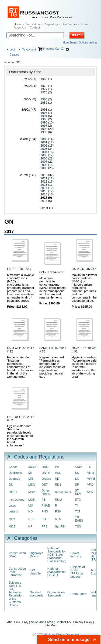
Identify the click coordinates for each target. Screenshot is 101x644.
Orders (46, 479)
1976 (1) (46, 86)
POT (45, 519)
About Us (20, 27)
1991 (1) (46, 110)
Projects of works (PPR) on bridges (78, 572)
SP (77, 485)
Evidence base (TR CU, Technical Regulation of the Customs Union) (16, 594)
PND (45, 511)
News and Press (42, 622)
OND (45, 467)
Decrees (14, 479)
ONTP (46, 473)
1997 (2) (46, 126)
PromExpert (78, 594)
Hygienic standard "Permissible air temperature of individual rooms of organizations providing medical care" (52, 367)
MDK (12, 519)
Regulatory (51, 24)
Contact (35, 27)
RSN (58, 511)
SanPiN (60, 526)
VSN (90, 492)
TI (76, 505)
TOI (77, 511)
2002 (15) (47, 145)
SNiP (78, 467)
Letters (13, 511)
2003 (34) (47, 149)
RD (57, 479)
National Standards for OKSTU (57, 572)
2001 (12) (47, 142)
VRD (90, 485)
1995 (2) (46, 119)
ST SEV (78, 492)
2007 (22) (47, 162)
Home (18, 24)
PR (57, 467)
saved (14, 55)
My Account (29, 50)
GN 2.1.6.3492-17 (51, 272)
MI (30, 473)
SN (77, 473)
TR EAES (79, 519)
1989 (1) (46, 103)
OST (45, 485)
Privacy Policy (83, 622)
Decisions (15, 473)
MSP (32, 492)
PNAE (46, 505)
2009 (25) (47, 168)
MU (31, 505)
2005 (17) (47, 155)
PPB (45, 526)
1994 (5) (46, 116)
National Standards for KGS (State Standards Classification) (57, 555)
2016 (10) (47, 194)
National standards (37, 594)
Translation (33, 24)
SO (77, 479)
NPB (31, 519)
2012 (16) (47, 181)
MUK (32, 500)
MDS (12, 526)
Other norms (46, 492)
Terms (84, 24)
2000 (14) (47, 139)
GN (11, 485)
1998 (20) (47, 129)
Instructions (16, 500)
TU (89, 467)
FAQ (25, 622)
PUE (58, 473)
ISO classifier (36, 572)
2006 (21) (47, 158)
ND (30, 511)
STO (78, 500)
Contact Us (63, 622)
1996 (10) (47, 122)
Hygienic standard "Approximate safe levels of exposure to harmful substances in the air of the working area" (84, 367)
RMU (58, 500)
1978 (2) (46, 92)
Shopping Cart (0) (54, 49)
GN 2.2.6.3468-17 (84, 269)
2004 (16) (47, 152)
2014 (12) (47, 188)
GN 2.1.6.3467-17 (19, 269)
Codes (13, 467)
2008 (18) (47, 165)
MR (31, 479)
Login (13, 50)
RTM (58, 519)
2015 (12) (47, 191)
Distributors (69, 24)
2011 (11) (47, 178)
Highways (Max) (36, 555)
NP (30, 526)
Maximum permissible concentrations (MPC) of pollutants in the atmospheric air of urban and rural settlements (52, 288)
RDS (58, 485)
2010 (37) (47, 175)
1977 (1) (46, 89)
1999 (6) (46, 132)
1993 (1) (46, 113)
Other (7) (46, 208)
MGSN (33, 467)
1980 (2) (46, 99)
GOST (13, 492)
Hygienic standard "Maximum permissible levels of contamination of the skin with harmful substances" (20, 436)
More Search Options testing (80, 43)
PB (43, 500)
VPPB (91, 479)
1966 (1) (46, 79)
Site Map (50, 625)
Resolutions (63, 492)
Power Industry (76, 555)
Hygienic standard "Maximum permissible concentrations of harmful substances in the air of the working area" (20, 367)
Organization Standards (56, 594)
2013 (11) (47, 185)
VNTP (91, 473)
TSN (78, 526)
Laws (12, 505)
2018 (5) (46, 201)
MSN (32, 485)
